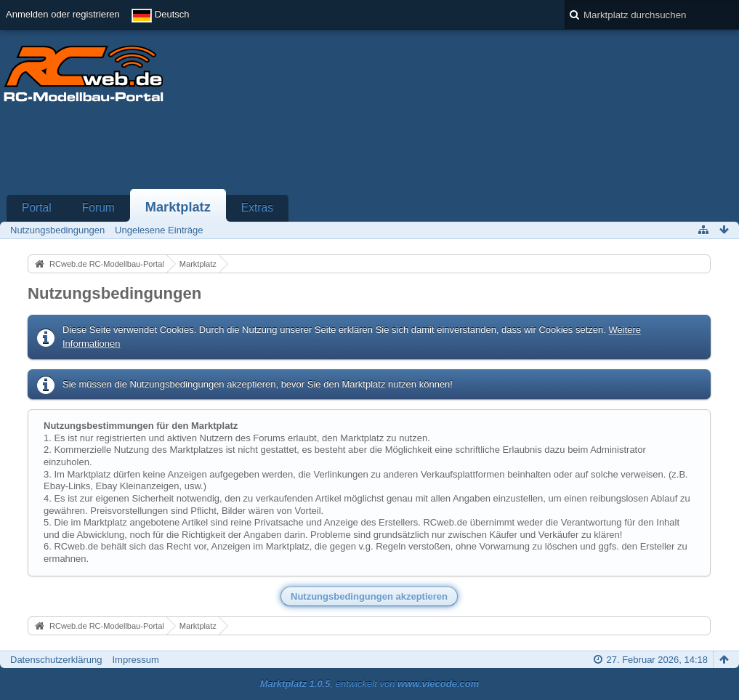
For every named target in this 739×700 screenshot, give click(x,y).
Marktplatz (178, 207)
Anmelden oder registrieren (63, 14)
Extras (257, 208)
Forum (98, 208)
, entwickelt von (370, 684)
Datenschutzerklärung (56, 660)
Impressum (135, 660)
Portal (37, 208)
